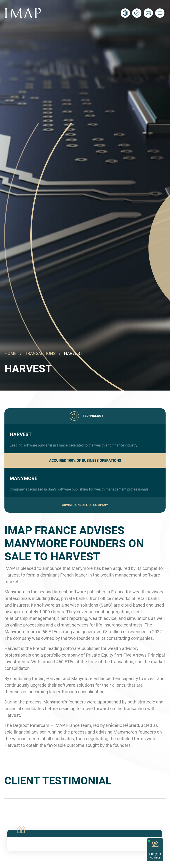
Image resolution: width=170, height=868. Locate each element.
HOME (11, 354)
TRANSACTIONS (40, 354)
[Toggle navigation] (160, 13)
